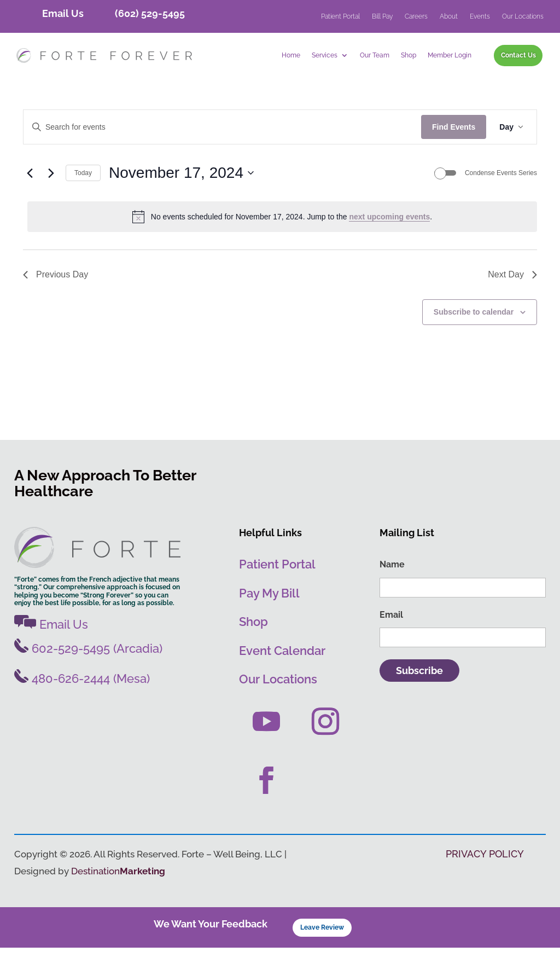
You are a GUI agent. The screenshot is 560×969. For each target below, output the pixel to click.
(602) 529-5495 (150, 13)
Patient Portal (340, 16)
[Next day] (51, 194)
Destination (118, 892)
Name (392, 586)
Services (325, 55)
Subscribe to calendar (474, 333)
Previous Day (56, 296)
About (449, 16)
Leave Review (322, 948)
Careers (416, 16)
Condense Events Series (501, 194)
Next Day (512, 296)
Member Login (450, 55)
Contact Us (518, 55)
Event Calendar (282, 672)
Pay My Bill (269, 614)
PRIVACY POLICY (485, 875)
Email (391, 636)
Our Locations (523, 16)
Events (480, 16)
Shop (409, 55)
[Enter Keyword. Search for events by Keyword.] (222, 149)
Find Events (454, 148)
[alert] (282, 238)
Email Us (63, 13)
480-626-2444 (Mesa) (82, 700)
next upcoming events (389, 238)
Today (83, 194)
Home (291, 55)
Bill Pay (382, 16)
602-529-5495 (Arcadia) (88, 670)
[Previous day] (30, 194)
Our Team (375, 55)
